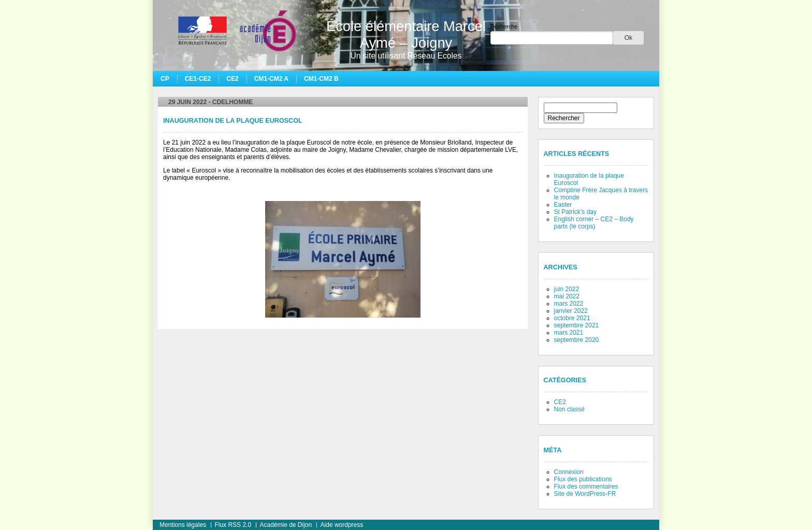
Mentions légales (183, 525)
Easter (563, 205)
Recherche (504, 26)
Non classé (569, 409)
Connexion (569, 472)
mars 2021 (569, 333)
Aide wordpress (342, 525)
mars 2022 (569, 304)
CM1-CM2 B (321, 79)
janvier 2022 (571, 311)
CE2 (232, 79)
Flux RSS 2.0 (233, 525)
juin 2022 (567, 289)
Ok (628, 38)
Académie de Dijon (286, 525)
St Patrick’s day (575, 212)
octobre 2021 (572, 318)
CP (165, 79)
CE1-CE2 (198, 79)
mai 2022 (567, 296)
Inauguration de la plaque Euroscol (233, 121)
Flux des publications (583, 479)
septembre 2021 (577, 325)
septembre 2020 (577, 340)
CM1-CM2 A (271, 79)
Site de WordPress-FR (585, 494)
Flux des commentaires (586, 486)
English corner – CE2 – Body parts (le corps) (594, 223)
